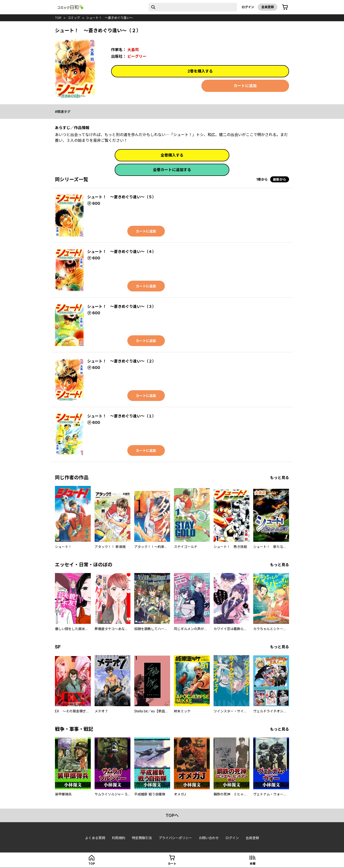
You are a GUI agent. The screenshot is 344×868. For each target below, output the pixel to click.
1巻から (262, 179)
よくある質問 (95, 838)
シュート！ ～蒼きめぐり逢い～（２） (122, 361)
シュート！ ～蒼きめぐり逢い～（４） (122, 252)
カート (172, 864)
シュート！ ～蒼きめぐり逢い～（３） (122, 306)
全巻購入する (172, 155)
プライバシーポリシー (175, 838)
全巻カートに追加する (172, 170)
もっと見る (279, 478)
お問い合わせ (209, 838)
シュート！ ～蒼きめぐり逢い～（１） (122, 416)
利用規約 (118, 838)
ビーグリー (137, 56)
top (58, 18)
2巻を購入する (200, 71)
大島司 (133, 50)
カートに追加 (245, 86)
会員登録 (268, 7)
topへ (172, 815)
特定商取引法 (142, 838)
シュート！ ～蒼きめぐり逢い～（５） (122, 197)
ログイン (248, 7)
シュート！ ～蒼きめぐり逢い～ (110, 18)
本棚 (253, 864)
